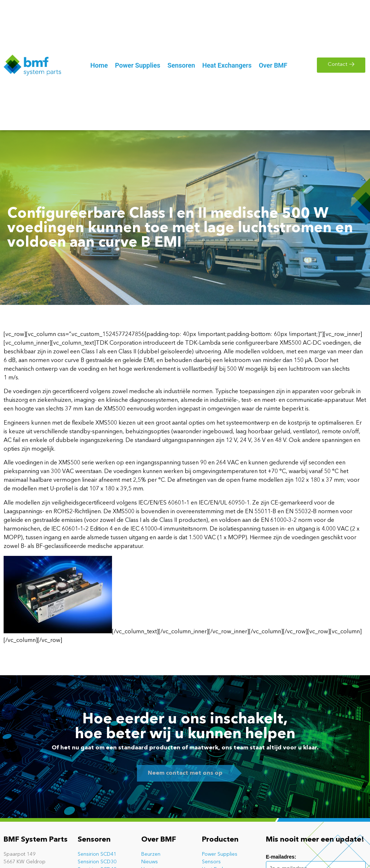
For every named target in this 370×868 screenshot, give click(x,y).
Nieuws (150, 862)
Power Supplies (220, 854)
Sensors (211, 862)
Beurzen (151, 854)
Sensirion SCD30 (97, 862)
